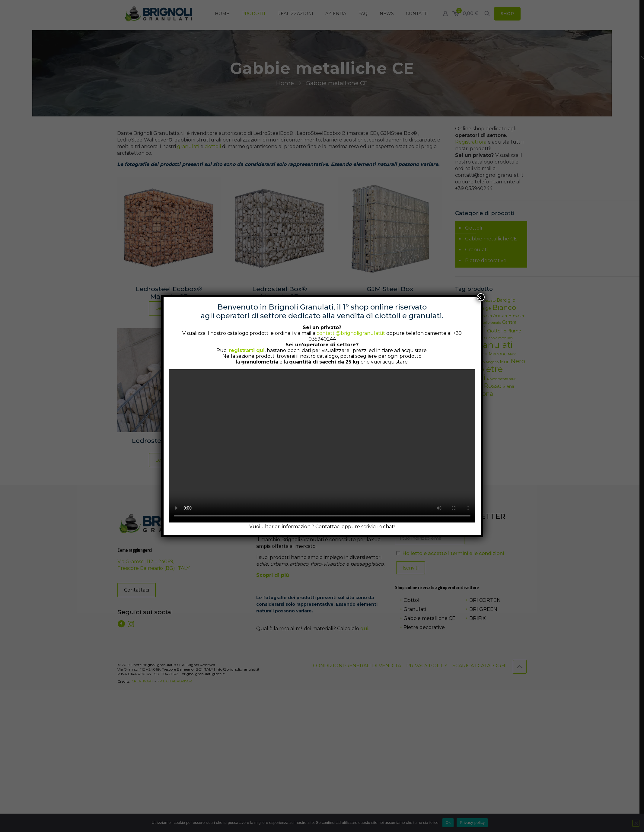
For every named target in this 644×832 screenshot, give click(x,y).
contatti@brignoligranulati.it (351, 333)
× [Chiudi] (480, 297)
